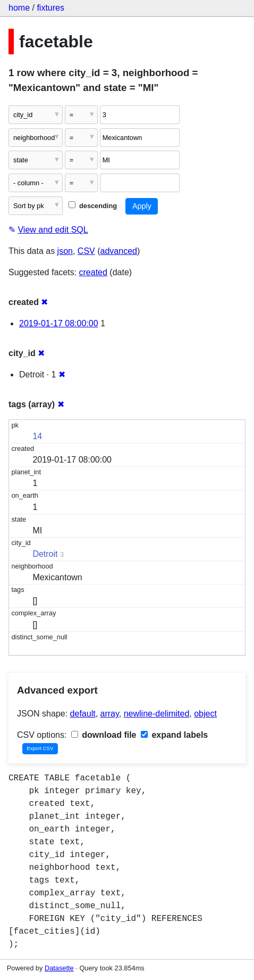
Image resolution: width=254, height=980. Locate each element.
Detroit (45, 554)
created (93, 272)
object (205, 714)
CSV (86, 251)
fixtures (50, 8)
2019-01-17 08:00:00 (59, 323)
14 (37, 436)
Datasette (59, 968)
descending (93, 206)
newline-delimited (157, 714)
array (110, 714)
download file (104, 735)
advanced (119, 251)
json (65, 251)
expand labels (174, 735)
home (19, 8)
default (83, 714)
